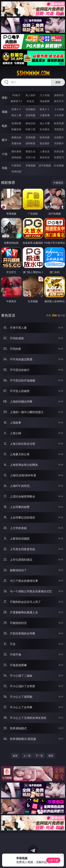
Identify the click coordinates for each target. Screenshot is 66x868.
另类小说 (30, 157)
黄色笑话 (45, 157)
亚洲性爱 (16, 123)
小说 (5, 154)
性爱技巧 (59, 157)
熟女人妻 (16, 115)
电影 (5, 126)
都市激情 (16, 151)
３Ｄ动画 (59, 109)
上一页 (27, 756)
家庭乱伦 (30, 151)
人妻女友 (45, 151)
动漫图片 (59, 137)
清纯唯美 (30, 143)
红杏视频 (59, 165)
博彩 (5, 98)
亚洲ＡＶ (16, 109)
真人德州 (30, 95)
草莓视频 (30, 165)
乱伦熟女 (45, 129)
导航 (5, 168)
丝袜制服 (30, 115)
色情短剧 (16, 171)
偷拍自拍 (30, 123)
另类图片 (59, 143)
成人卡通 (45, 123)
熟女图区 (45, 143)
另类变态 (59, 129)
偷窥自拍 (16, 137)
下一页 (39, 756)
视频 (5, 112)
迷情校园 (16, 157)
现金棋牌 (45, 101)
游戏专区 (59, 95)
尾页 (51, 756)
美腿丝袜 (16, 143)
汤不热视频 (45, 165)
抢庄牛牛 (59, 101)
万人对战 (45, 95)
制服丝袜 (16, 129)
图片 (5, 140)
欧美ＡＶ (45, 109)
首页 (15, 756)
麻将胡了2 (16, 101)
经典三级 (30, 129)
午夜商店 (16, 165)
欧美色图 (45, 137)
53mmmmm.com (33, 73)
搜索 (58, 82)
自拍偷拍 (30, 109)
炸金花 (30, 101)
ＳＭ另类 (59, 115)
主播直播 (45, 115)
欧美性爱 (59, 123)
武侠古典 (59, 151)
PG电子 (16, 95)
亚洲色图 (30, 137)
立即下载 (53, 860)
